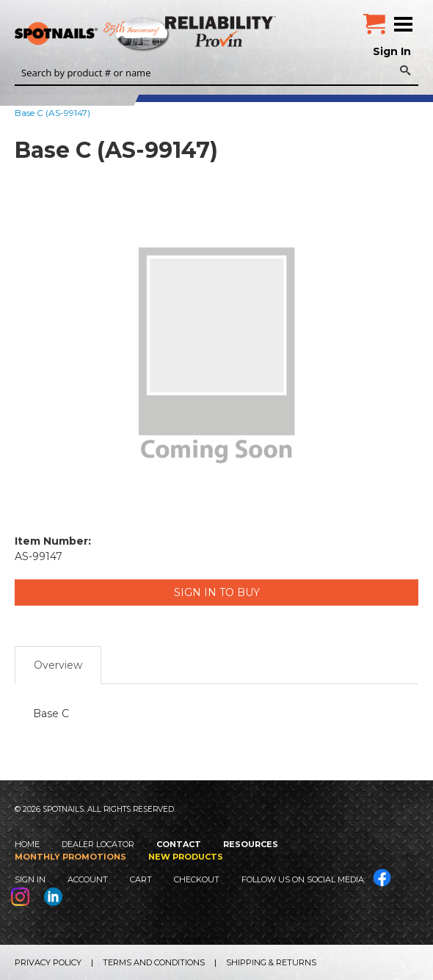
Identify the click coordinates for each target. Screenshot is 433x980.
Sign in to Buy (217, 592)
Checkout (197, 879)
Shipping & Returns (271, 962)
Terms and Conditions (154, 962)
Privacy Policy (48, 962)
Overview (58, 665)
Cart (141, 879)
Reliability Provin (222, 31)
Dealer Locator (98, 844)
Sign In (392, 51)
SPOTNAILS (110, 35)
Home (27, 844)
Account (88, 879)
